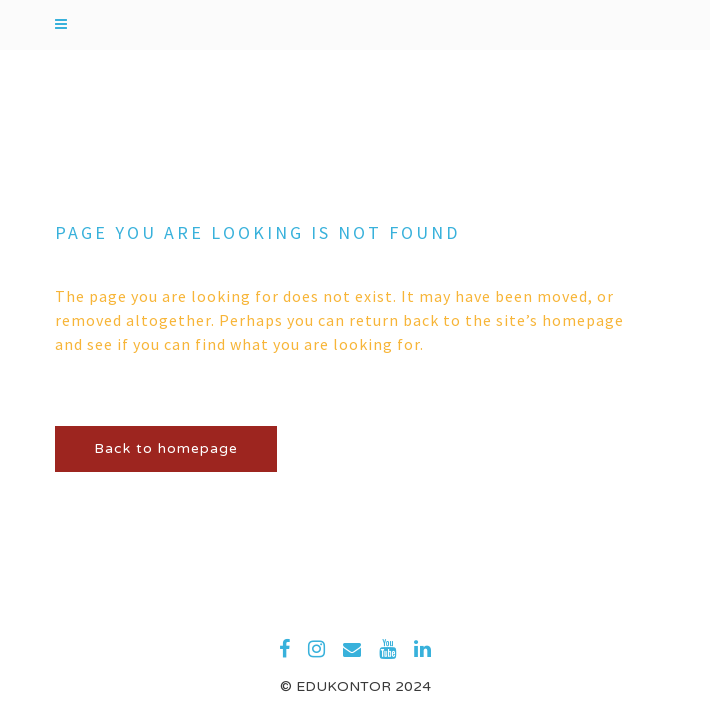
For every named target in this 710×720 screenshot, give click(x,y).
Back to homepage (166, 448)
